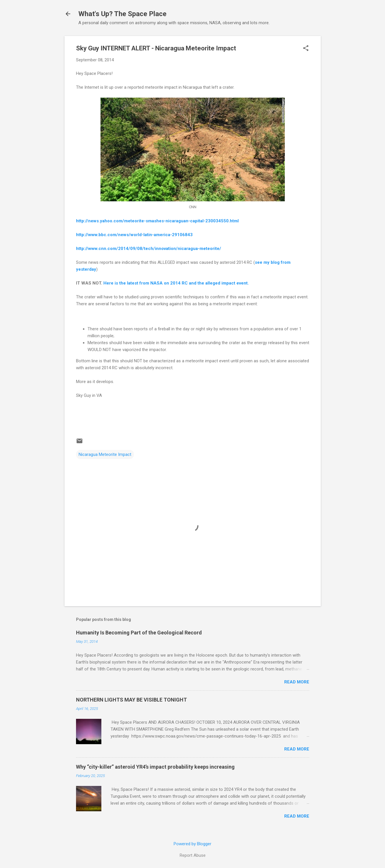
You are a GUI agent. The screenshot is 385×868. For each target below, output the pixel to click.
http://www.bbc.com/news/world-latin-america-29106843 (134, 235)
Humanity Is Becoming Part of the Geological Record (139, 633)
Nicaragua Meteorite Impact (105, 454)
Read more (297, 682)
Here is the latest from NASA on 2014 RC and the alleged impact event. (176, 283)
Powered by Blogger (193, 844)
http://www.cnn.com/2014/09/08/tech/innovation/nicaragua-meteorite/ (149, 249)
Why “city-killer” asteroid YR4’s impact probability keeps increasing (155, 767)
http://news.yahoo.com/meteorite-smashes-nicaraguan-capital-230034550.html (157, 221)
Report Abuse (193, 855)
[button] (306, 49)
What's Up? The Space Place (122, 14)
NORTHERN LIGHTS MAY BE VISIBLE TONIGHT (131, 700)
